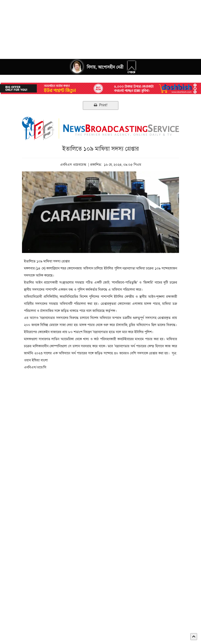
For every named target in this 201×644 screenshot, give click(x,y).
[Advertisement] (100, 27)
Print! (101, 105)
